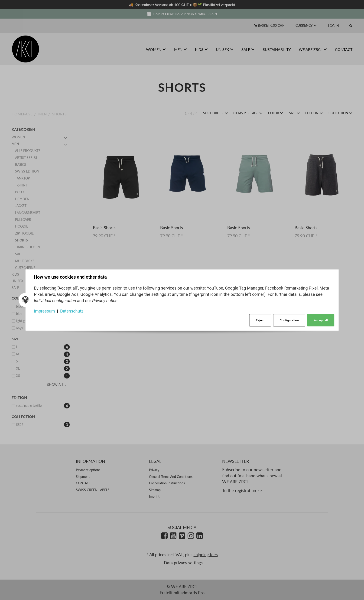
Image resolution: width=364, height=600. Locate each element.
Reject (260, 320)
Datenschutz (72, 311)
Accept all (321, 320)
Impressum (44, 311)
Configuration (289, 320)
